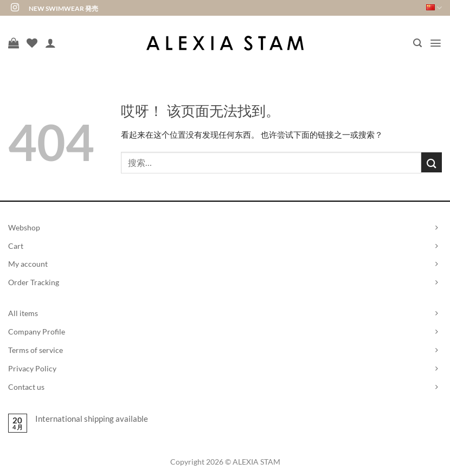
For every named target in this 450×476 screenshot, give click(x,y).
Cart (16, 246)
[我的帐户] (50, 43)
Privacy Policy (32, 368)
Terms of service (36, 350)
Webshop (24, 227)
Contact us (26, 387)
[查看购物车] (14, 43)
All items (23, 313)
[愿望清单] (32, 43)
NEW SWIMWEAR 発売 (63, 8)
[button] (417, 43)
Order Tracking (34, 282)
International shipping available (92, 419)
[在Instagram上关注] (15, 8)
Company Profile (37, 332)
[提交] (432, 162)
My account (28, 264)
